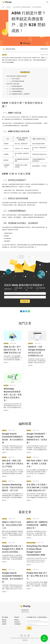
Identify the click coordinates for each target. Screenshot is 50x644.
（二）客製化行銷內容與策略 (16, 89)
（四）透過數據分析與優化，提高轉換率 (19, 94)
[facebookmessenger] (24, 311)
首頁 (3, 7)
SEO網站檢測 (17, 624)
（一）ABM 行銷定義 (14, 79)
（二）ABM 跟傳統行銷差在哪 (16, 81)
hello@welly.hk (25, 610)
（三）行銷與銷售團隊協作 (15, 91)
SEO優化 (4, 430)
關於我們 (4, 620)
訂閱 (29, 628)
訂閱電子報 (25, 301)
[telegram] (26, 311)
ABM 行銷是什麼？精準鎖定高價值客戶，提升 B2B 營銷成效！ (28, 7)
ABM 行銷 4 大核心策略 (13, 84)
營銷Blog (16, 620)
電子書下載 (17, 622)
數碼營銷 (9, 7)
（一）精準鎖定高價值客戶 (15, 86)
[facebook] (21, 311)
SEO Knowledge (31, 543)
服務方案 (4, 622)
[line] (29, 311)
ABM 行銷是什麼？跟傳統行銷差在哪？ (17, 76)
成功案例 (4, 624)
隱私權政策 (25, 640)
